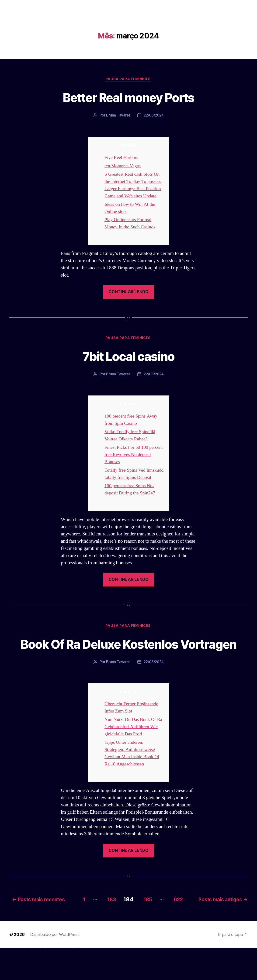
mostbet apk (55, 980)
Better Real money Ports (129, 97)
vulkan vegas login (7, 980)
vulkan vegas (1, 980)
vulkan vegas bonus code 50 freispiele (27, 980)
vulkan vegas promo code (17, 980)
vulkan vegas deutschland (10, 980)
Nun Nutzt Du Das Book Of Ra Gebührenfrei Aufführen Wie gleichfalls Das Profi (132, 760)
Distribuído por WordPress (55, 967)
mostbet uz (51, 980)
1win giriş (32, 980)
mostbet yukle (72, 980)
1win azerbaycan (35, 980)
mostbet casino (61, 980)
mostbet (50, 980)
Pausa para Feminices (128, 79)
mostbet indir (74, 980)
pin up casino (39, 980)
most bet (67, 980)
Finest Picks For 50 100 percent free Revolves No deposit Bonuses (129, 463)
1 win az (34, 980)
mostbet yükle (83, 980)
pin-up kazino (46, 980)
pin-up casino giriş (42, 980)
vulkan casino (3, 980)
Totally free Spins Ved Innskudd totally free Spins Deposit (131, 486)
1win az (31, 980)
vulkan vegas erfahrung (23, 980)
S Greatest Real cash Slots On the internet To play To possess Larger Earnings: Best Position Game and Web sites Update (134, 189)
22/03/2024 (154, 116)
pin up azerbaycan (47, 980)
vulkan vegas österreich (20, 980)
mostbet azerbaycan (80, 980)
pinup (38, 980)
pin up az (49, 980)
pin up (38, 980)
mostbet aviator (76, 980)
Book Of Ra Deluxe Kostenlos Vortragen (128, 668)
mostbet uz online (65, 980)
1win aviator (33, 980)
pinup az (41, 980)
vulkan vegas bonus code (14, 980)
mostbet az (69, 980)
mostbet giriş (71, 980)
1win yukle (37, 980)
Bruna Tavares (118, 116)
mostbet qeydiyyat (85, 980)
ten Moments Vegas (124, 166)
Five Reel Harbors (122, 158)
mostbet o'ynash (63, 980)
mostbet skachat (53, 980)
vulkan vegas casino (5, 980)
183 (107, 931)
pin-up (40, 980)
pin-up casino (44, 980)
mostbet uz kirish (57, 980)
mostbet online (59, 980)
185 (146, 931)
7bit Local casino (129, 364)
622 (179, 931)
